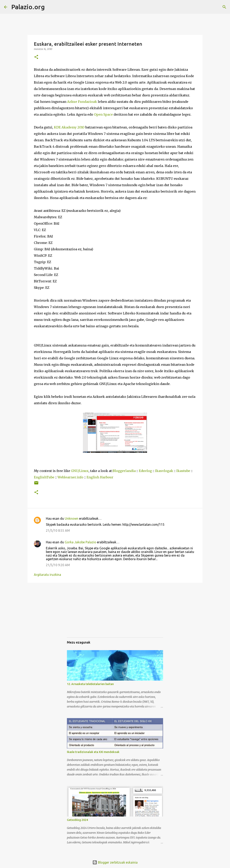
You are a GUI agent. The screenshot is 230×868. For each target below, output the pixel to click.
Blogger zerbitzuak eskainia (115, 862)
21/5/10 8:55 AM (58, 531)
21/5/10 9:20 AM (58, 565)
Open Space (103, 114)
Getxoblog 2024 (77, 820)
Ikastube (183, 471)
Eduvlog (145, 471)
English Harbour (100, 477)
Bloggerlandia (124, 471)
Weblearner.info (70, 477)
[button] (36, 57)
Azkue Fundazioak (82, 102)
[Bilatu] (50, 7)
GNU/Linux (80, 471)
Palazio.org (28, 7)
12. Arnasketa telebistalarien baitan (90, 684)
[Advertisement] (87, 614)
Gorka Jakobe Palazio (80, 542)
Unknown (72, 518)
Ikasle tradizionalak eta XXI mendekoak (93, 752)
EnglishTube (44, 477)
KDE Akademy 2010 (69, 127)
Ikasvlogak (164, 471)
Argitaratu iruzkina (47, 575)
